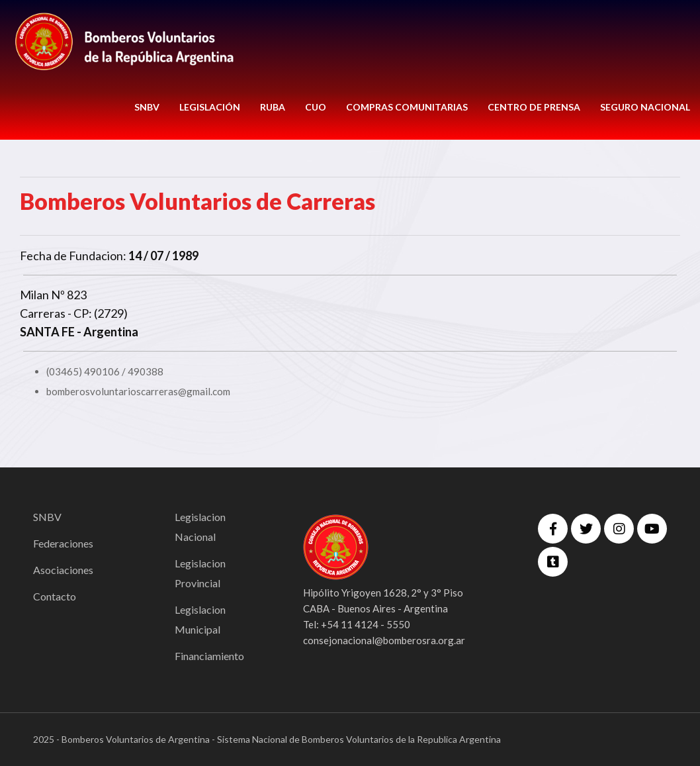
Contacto (55, 596)
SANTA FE (47, 332)
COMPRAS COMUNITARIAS (407, 107)
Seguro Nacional (645, 107)
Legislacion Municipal (200, 619)
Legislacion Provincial (200, 573)
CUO (316, 107)
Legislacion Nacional (200, 527)
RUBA (273, 107)
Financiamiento (209, 656)
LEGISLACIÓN (210, 107)
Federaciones (63, 543)
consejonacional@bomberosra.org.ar (384, 640)
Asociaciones (63, 570)
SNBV (147, 107)
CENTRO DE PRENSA (534, 107)
